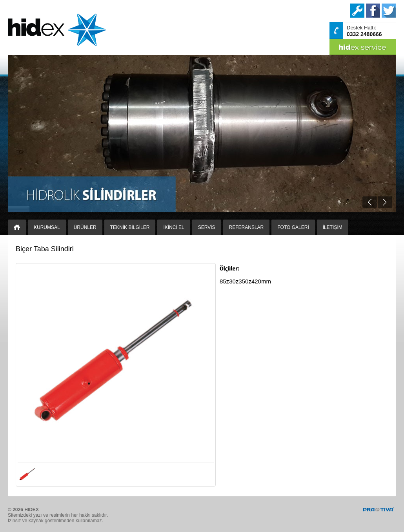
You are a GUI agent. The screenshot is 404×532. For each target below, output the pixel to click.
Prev (370, 202)
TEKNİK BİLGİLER (130, 227)
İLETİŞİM (333, 227)
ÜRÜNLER (85, 227)
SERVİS (207, 227)
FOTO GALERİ (293, 227)
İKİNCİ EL (174, 227)
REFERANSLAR (247, 227)
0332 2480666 (364, 34)
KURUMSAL (47, 227)
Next (385, 202)
